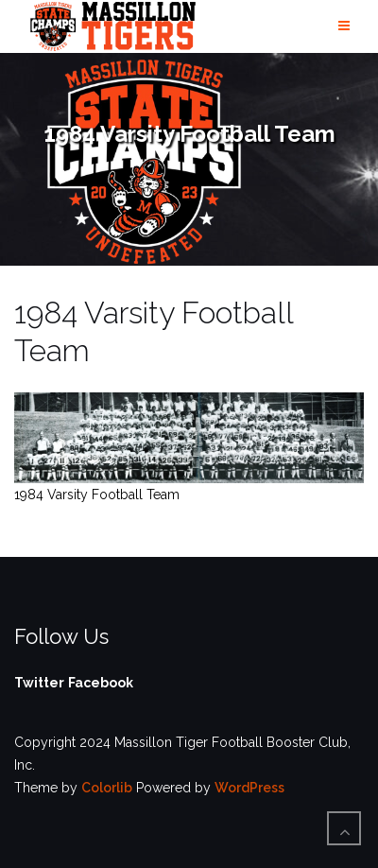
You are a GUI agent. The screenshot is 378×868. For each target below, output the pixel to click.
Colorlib (107, 788)
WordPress (249, 788)
